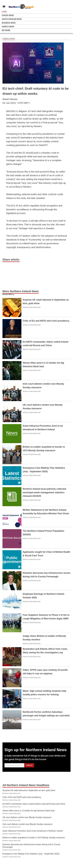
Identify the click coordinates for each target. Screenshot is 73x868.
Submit (29, 765)
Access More (8, 294)
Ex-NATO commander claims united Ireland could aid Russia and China (34, 804)
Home (4, 12)
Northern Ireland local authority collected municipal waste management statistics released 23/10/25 (44, 493)
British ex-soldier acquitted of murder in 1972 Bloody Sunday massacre (34, 838)
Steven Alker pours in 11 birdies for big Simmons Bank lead (29, 811)
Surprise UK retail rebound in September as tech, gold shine (29, 790)
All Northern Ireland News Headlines (26, 785)
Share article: (11, 260)
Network (6, 30)
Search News (8, 27)
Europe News (8, 15)
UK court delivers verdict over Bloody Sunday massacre (27, 817)
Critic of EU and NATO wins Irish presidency (46, 321)
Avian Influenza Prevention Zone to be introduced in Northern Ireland (33, 831)
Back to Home (9, 39)
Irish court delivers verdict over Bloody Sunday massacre (27, 824)
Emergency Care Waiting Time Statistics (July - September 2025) (31, 854)
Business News (9, 23)
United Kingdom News (12, 19)
